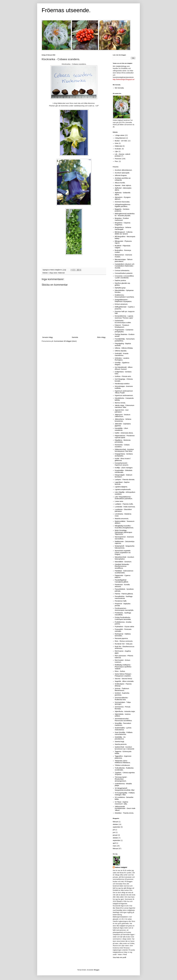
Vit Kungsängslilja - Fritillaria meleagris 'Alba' (125, 794)
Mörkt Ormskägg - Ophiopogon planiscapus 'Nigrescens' (123, 532)
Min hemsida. (119, 88)
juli (114, 830)
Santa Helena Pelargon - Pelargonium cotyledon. (123, 675)
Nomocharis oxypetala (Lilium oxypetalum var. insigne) (123, 553)
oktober (115, 824)
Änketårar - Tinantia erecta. (124, 813)
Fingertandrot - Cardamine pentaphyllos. (124, 331)
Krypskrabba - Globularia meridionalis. (124, 471)
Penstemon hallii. (121, 601)
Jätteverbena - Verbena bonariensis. (123, 420)
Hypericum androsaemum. (124, 395)
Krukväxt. (118, 149)
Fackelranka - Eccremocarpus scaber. (123, 322)
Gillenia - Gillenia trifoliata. (124, 348)
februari (115, 822)
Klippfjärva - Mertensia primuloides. (123, 441)
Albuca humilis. (120, 183)
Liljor (116, 151)
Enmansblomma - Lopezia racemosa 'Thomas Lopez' (124, 317)
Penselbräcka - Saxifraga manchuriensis (124, 597)
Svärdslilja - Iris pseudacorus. (120, 738)
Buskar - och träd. (121, 141)
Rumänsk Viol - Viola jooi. (124, 644)
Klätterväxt (61, 273)
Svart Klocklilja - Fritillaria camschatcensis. (124, 733)
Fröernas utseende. (66, 10)
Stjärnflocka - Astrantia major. (125, 711)
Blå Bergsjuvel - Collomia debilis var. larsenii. (124, 233)
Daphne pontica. (121, 280)
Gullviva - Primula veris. (123, 376)
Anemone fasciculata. (122, 202)
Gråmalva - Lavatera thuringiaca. (122, 359)
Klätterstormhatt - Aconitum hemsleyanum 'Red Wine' (124, 450)
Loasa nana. (119, 501)
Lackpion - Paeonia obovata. (125, 480)
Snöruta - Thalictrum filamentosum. (122, 689)
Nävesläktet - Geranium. (123, 562)
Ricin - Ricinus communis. (124, 641)
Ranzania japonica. (122, 638)
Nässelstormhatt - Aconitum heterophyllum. (124, 558)
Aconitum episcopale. (122, 173)
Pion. (117, 161)
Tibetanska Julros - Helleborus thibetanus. (123, 762)
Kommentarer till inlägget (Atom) (65, 341)
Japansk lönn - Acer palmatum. (122, 411)
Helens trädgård (121, 867)
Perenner (118, 159)
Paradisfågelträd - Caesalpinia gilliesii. (122, 581)
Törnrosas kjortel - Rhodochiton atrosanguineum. (121, 779)
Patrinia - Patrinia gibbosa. (124, 594)
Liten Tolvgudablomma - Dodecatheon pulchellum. (124, 498)
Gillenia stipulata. (121, 351)
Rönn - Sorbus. (120, 671)
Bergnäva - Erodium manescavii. (122, 219)
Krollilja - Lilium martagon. (124, 468)
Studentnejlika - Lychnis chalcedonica (123, 729)
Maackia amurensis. (122, 519)
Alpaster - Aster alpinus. (123, 185)
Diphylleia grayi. (120, 288)
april (114, 843)
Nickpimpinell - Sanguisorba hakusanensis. (125, 547)
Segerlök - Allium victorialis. (124, 681)
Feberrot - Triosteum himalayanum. (122, 326)
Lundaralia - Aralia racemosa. (125, 507)
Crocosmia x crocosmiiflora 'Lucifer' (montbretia (124, 277)
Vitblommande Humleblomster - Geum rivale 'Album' (125, 808)
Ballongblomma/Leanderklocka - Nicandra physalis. (125, 215)
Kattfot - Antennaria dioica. (124, 433)
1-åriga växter (53, 273)
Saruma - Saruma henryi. (124, 679)
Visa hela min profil (119, 957)
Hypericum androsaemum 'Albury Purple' (124, 392)
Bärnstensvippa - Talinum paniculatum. (124, 260)
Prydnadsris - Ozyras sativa (124, 627)
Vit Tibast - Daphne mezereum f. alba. (122, 803)
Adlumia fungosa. (121, 175)
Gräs (116, 143)
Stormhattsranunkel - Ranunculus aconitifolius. (124, 720)
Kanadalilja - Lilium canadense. (121, 429)
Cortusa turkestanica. (122, 271)
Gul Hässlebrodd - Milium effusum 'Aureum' (124, 368)
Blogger (97, 970)
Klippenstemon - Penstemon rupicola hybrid (125, 437)
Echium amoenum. (121, 304)
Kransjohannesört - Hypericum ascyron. (122, 464)
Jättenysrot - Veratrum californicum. (123, 416)
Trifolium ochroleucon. (123, 765)
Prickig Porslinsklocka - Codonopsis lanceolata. (123, 618)
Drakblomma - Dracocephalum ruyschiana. (125, 296)
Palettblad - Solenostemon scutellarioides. (124, 572)
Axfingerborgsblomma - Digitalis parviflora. (123, 205)
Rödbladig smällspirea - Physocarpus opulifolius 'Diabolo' (123, 667)
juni (114, 832)
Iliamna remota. (120, 403)
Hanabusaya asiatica (122, 384)
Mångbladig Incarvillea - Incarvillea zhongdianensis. (124, 527)
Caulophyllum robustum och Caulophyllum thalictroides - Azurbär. (125, 266)
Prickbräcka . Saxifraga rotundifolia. (123, 614)
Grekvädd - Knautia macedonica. (122, 354)
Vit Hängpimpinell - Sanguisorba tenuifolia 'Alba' (125, 789)
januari (115, 835)
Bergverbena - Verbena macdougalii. (123, 228)
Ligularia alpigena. (121, 487)
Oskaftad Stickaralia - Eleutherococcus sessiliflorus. (122, 566)
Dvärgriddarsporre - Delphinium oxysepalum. (123, 301)
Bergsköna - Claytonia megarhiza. (123, 224)
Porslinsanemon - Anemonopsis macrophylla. (124, 609)
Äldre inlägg (101, 337)
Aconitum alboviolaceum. (124, 170)
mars (115, 846)
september (116, 827)
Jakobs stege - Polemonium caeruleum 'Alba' (125, 406)
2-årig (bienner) (120, 138)
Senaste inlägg (47, 337)
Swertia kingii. (120, 742)
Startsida (75, 337)
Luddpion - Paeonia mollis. (124, 504)
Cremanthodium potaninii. (124, 273)
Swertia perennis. (121, 744)
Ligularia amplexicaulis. (123, 489)
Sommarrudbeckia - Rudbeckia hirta (122, 699)
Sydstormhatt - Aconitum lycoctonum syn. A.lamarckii (125, 748)
